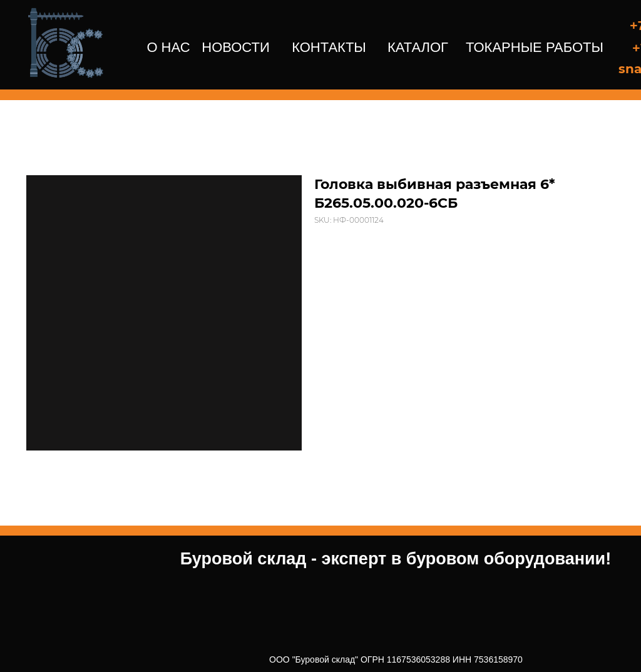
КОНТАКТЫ (329, 47)
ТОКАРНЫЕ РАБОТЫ (535, 47)
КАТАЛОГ (418, 47)
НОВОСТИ (235, 47)
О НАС (168, 47)
